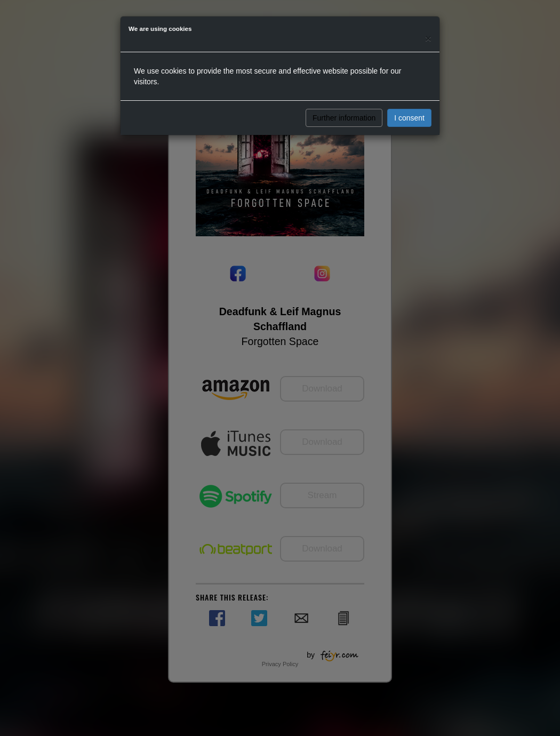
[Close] (428, 38)
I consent (409, 118)
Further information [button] (344, 118)
